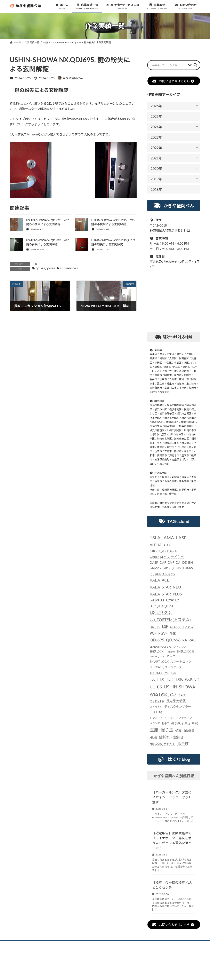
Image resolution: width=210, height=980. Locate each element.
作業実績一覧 (68, 944)
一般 (35, 264)
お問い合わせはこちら (173, 81)
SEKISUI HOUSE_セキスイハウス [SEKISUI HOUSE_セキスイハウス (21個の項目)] (168, 646)
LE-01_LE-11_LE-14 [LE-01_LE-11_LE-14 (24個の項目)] (161, 606)
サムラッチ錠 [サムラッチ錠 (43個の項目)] (176, 701)
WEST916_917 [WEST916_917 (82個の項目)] (163, 694)
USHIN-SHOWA (69, 268)
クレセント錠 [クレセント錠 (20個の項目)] (157, 701)
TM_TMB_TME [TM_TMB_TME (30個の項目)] (159, 673)
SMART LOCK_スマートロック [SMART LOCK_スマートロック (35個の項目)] (171, 662)
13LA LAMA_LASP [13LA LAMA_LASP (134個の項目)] (168, 537)
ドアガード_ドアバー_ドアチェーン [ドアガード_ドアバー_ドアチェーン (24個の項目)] (171, 718)
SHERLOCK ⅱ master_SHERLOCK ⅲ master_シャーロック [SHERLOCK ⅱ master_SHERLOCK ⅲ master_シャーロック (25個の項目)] (172, 654)
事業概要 (129, 944)
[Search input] (169, 65)
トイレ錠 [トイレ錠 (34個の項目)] (156, 712)
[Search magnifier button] (195, 65)
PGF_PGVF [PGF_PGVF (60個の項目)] (159, 633)
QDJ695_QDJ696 (45, 268)
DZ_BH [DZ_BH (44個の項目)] (187, 562)
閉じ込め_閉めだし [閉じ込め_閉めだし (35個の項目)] (163, 744)
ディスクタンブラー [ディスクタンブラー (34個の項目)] (178, 706)
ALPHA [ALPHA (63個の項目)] (156, 545)
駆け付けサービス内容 (100, 944)
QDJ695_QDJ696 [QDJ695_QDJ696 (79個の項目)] (165, 640)
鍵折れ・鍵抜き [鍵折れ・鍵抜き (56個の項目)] (171, 737)
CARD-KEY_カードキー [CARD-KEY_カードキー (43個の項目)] (167, 556)
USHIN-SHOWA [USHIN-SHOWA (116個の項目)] (179, 687)
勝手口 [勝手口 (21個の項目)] (166, 723)
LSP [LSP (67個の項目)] (165, 626)
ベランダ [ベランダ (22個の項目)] (155, 723)
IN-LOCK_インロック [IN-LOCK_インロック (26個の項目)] (163, 574)
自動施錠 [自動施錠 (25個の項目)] (189, 730)
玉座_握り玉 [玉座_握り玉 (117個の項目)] (162, 730)
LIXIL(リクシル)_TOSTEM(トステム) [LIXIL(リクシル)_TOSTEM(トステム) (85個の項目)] (170, 616)
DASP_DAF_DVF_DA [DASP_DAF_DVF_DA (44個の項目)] (165, 562)
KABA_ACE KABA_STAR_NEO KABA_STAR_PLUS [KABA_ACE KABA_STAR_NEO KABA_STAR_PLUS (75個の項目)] (166, 587)
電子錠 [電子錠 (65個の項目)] (183, 744)
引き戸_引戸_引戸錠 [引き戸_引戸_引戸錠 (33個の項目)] (184, 723)
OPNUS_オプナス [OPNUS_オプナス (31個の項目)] (182, 627)
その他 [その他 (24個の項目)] (182, 695)
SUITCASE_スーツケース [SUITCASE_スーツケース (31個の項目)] (166, 667)
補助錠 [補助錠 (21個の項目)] (154, 737)
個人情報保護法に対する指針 (161, 944)
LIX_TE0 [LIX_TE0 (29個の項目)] (155, 627)
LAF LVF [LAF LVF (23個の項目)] (155, 600)
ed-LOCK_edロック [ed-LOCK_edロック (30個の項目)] (162, 568)
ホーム (19, 944)
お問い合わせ (23, 947)
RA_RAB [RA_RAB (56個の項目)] (189, 640)
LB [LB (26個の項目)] (163, 600)
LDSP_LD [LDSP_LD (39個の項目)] (173, 600)
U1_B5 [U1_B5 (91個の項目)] (156, 687)
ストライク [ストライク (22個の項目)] (156, 707)
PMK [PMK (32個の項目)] (173, 634)
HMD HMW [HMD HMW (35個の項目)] (185, 568)
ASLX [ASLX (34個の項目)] (167, 545)
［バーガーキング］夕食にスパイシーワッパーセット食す (172, 797)
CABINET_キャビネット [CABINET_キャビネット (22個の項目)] (163, 551)
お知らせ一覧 (42, 944)
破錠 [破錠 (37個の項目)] (178, 730)
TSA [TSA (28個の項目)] (173, 673)
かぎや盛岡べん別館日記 (174, 776)
